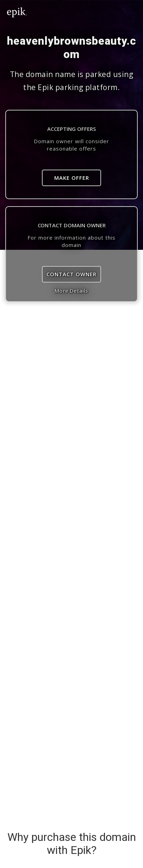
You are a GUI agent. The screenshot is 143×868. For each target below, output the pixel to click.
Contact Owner (71, 274)
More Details (71, 291)
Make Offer (72, 178)
